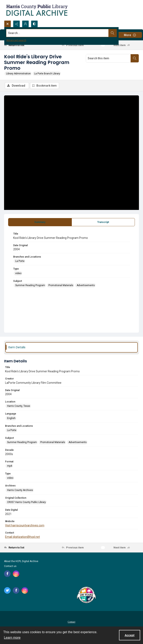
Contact (71, 622)
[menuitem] (71, 622)
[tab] (40, 222)
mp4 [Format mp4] (10, 466)
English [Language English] (11, 418)
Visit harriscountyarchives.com (25, 525)
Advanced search (16, 40)
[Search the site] (57, 33)
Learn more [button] (12, 638)
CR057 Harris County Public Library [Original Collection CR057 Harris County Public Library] (26, 502)
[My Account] (25, 24)
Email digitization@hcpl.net (22, 537)
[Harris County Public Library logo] (86, 595)
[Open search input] (8, 24)
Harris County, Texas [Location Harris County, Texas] (19, 406)
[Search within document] (135, 58)
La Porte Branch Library (47, 74)
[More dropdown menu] (130, 35)
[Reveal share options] (16, 24)
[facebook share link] (7, 574)
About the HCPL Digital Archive (21, 561)
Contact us (10, 566)
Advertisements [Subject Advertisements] (86, 285)
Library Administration (18, 74)
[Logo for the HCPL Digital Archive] (37, 10)
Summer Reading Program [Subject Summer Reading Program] (30, 285)
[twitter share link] (7, 590)
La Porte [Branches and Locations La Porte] (20, 261)
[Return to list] (21, 45)
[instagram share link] (16, 574)
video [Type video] (18, 273)
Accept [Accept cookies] (130, 635)
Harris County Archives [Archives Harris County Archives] (20, 490)
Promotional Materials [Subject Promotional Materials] (61, 285)
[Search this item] (108, 58)
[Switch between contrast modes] (34, 24)
